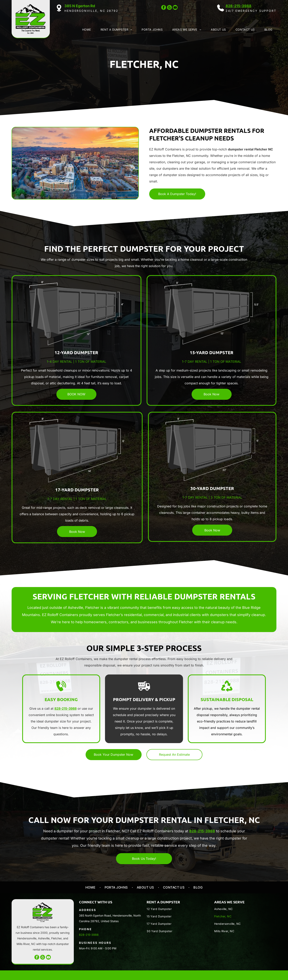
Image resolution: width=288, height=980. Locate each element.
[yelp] (169, 8)
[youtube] (175, 8)
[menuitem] (86, 30)
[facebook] (164, 8)
